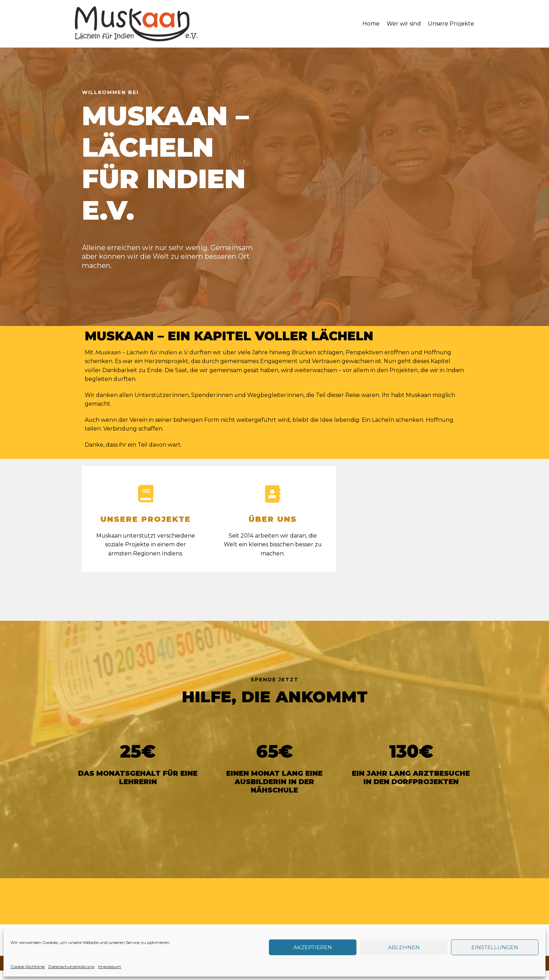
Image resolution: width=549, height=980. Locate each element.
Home (371, 24)
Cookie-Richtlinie (28, 967)
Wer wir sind (404, 24)
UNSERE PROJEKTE (146, 520)
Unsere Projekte (451, 24)
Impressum (110, 967)
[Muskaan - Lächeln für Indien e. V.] (136, 24)
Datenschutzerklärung (71, 967)
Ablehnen (404, 947)
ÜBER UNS (273, 520)
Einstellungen (495, 947)
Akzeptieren (313, 947)
